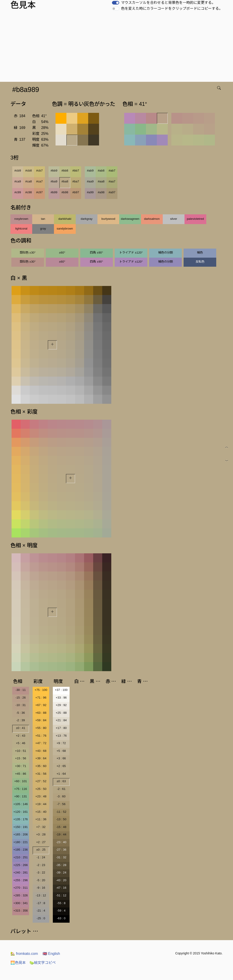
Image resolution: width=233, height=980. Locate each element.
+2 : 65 (61, 766)
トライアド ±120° (131, 253)
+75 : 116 (21, 789)
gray (43, 229)
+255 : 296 (21, 880)
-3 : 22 (41, 872)
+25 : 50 (41, 789)
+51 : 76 (41, 736)
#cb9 (18, 171)
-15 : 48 (61, 827)
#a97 (112, 192)
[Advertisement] (117, 48)
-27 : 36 (61, 850)
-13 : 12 (41, 895)
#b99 (54, 192)
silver (174, 219)
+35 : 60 (41, 766)
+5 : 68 (61, 751)
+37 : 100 (61, 690)
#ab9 (90, 171)
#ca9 (18, 181)
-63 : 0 (61, 918)
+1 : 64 (61, 774)
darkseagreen (130, 219)
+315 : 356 (21, 911)
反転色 (200, 262)
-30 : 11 (21, 690)
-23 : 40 (61, 842)
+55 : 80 (41, 728)
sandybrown (65, 229)
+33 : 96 (61, 698)
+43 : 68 (41, 751)
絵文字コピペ (43, 963)
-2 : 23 (41, 865)
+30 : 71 (21, 766)
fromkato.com (24, 954)
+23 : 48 (41, 796)
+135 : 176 (21, 819)
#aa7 (112, 181)
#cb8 (29, 171)
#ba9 (54, 181)
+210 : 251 (21, 857)
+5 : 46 (21, 743)
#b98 (65, 192)
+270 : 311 (21, 888)
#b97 (76, 192)
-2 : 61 (61, 789)
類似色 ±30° (28, 253)
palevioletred (195, 219)
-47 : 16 (61, 888)
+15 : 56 (21, 758)
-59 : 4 (61, 911)
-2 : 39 (21, 720)
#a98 (101, 192)
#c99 (18, 192)
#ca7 (40, 181)
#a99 (90, 192)
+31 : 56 (41, 774)
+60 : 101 (21, 781)
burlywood (108, 219)
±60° (62, 253)
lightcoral (21, 229)
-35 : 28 (61, 865)
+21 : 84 (61, 720)
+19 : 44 (41, 804)
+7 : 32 (41, 827)
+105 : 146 (21, 804)
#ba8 (65, 181)
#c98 (29, 192)
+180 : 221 (21, 842)
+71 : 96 (41, 698)
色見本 (18, 963)
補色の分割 (166, 253)
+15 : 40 (41, 812)
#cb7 (40, 171)
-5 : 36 (21, 713)
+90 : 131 (21, 796)
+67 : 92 (41, 705)
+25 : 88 (61, 713)
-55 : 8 (61, 903)
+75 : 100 (41, 690)
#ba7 (76, 181)
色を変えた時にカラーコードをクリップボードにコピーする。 (172, 8)
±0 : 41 (21, 728)
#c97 (40, 192)
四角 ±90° (96, 253)
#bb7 (76, 171)
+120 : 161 (21, 812)
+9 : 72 (61, 743)
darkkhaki (65, 219)
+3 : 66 (61, 758)
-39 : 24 (61, 872)
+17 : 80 (61, 728)
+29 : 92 (61, 705)
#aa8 (101, 181)
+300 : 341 (21, 903)
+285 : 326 (21, 895)
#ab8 (101, 171)
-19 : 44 (61, 834)
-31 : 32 (61, 857)
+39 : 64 (41, 758)
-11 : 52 (61, 812)
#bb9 (54, 171)
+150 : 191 (21, 827)
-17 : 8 (41, 903)
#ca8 (29, 181)
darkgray (87, 219)
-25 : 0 (41, 918)
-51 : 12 (61, 895)
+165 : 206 (21, 834)
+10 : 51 (21, 751)
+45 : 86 (21, 774)
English (51, 954)
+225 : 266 (21, 865)
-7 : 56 (61, 804)
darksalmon (152, 219)
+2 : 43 (21, 736)
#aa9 (90, 181)
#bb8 (65, 171)
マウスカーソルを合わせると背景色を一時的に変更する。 (168, 3)
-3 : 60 (61, 796)
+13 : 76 (61, 736)
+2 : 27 (41, 842)
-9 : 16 (41, 888)
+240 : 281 (21, 872)
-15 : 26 (21, 698)
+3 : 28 (41, 834)
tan (43, 219)
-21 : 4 (41, 911)
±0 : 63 (61, 781)
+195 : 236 (21, 850)
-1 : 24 (41, 857)
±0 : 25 (41, 850)
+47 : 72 (41, 743)
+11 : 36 (41, 819)
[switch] (116, 3)
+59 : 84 (41, 720)
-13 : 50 (61, 819)
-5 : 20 (41, 880)
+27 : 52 (41, 781)
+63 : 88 (41, 713)
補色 (200, 253)
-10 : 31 (21, 705)
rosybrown (21, 219)
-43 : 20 (61, 880)
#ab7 (112, 171)
